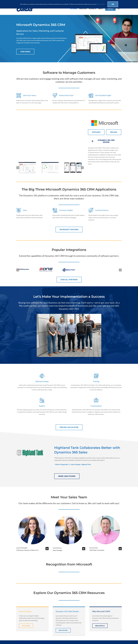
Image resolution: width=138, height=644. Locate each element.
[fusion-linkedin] (47, 548)
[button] (119, 9)
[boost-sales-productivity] (73, 168)
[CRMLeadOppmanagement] (27, 168)
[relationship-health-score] (50, 168)
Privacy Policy (101, 4)
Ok (113, 4)
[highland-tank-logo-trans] (30, 450)
